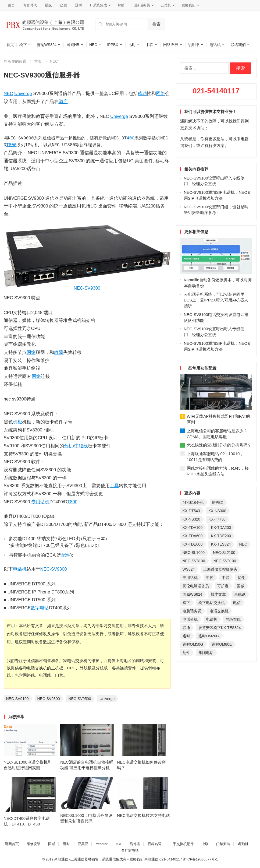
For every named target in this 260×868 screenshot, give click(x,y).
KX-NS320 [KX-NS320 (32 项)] (191, 519)
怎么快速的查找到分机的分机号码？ (219, 445)
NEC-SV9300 (87, 288)
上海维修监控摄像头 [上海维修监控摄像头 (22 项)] (220, 569)
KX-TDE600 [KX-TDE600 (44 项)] (193, 544)
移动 (142, 93)
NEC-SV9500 (80, 699)
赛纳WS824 (47, 45)
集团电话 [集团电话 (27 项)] (206, 653)
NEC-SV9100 (17, 699)
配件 (66, 555)
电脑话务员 (141, 5)
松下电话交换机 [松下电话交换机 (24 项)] (212, 603)
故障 (59, 352)
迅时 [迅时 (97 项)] (186, 636)
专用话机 (40, 502)
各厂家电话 (130, 851)
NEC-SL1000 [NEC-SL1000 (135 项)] (194, 553)
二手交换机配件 (182, 844)
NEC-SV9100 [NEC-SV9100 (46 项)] (225, 561)
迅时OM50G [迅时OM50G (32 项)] (193, 644)
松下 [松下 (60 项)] (186, 603)
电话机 (215, 45)
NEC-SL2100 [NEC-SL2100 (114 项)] (224, 553)
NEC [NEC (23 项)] (243, 544)
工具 (114, 486)
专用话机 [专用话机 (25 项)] (190, 578)
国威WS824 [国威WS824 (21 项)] (193, 594)
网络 (161, 93)
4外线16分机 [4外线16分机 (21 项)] (193, 502)
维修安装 (34, 844)
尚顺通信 (151, 859)
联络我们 (188, 5)
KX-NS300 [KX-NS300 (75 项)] (217, 511)
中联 (149, 45)
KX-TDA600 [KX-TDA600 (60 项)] (193, 536)
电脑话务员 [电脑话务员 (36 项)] (192, 611)
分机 (69, 446)
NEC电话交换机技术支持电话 (143, 815)
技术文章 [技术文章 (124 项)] (218, 594)
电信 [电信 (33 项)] (237, 603)
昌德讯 (135, 844)
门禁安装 (223, 844)
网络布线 (171, 45)
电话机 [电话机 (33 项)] (212, 619)
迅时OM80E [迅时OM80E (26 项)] (222, 644)
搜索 (156, 24)
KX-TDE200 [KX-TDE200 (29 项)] (221, 536)
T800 (11, 145)
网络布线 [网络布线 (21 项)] (233, 619)
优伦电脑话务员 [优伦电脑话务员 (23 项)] (196, 586)
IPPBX (113, 45)
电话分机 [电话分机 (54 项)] (190, 619)
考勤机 (243, 844)
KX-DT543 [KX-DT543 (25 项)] (191, 511)
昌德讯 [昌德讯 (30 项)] (240, 594)
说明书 (194, 45)
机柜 (17, 422)
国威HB (73, 45)
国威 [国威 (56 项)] (241, 586)
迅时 (79, 5)
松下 (23, 45)
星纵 (48, 5)
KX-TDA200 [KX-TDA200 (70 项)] (221, 528)
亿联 (63, 5)
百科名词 (155, 844)
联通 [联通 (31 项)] (186, 628)
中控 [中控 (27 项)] (210, 578)
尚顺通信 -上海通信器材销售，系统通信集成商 (90, 859)
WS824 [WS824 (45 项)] (189, 569)
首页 (11, 5)
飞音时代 (30, 5)
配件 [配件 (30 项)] (186, 653)
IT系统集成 (99, 5)
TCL (119, 844)
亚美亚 (83, 844)
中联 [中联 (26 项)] (226, 578)
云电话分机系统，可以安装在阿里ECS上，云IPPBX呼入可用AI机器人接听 (216, 300)
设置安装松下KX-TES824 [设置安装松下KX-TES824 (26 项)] (220, 628)
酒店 (63, 101)
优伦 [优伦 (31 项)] (241, 578)
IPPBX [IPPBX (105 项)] (218, 502)
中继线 (81, 446)
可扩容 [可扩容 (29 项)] (223, 586)
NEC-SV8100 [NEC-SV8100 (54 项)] (194, 561)
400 (131, 138)
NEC (93, 45)
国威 (52, 844)
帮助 (121, 5)
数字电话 (40, 608)
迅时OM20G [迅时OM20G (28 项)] (209, 636)
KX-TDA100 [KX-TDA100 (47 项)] (193, 528)
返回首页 (12, 844)
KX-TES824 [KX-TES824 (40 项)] (221, 544)
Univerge (23, 93)
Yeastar (102, 844)
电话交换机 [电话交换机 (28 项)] (219, 611)
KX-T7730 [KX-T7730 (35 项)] (217, 519)
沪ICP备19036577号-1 (200, 859)
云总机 (166, 5)
